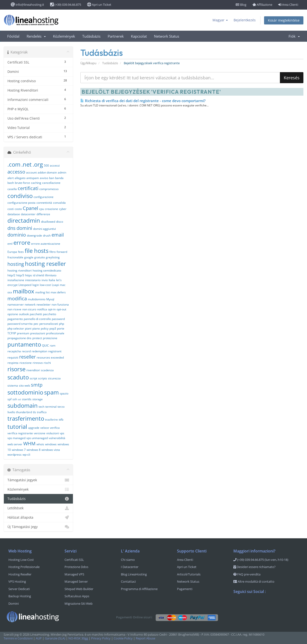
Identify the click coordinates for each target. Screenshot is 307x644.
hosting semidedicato (47, 270)
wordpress (15, 455)
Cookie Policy (123, 638)
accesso (16, 172)
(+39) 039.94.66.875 (66, 5)
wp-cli (26, 455)
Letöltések (38, 508)
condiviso (20, 196)
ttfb (61, 420)
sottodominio (25, 392)
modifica (17, 299)
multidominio (37, 299)
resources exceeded (50, 357)
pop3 (53, 328)
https (29, 275)
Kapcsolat (139, 36)
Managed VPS (74, 574)
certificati (28, 188)
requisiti (13, 357)
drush (47, 235)
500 (46, 165)
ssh (15, 399)
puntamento (24, 344)
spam (51, 392)
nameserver (16, 305)
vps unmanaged (37, 438)
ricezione (26, 363)
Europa (12, 252)
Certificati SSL (74, 560)
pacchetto (50, 314)
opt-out (61, 309)
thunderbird (24, 412)
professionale (55, 333)
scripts (43, 378)
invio (45, 280)
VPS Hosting (17, 581)
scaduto (18, 377)
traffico (42, 412)
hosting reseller (45, 264)
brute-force (22, 183)
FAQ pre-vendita (247, 574)
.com (14, 164)
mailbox (24, 291)
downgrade (34, 235)
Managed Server (76, 581)
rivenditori (33, 370)
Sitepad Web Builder (79, 589)
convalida (59, 203)
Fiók (294, 36)
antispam (33, 178)
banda (59, 178)
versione (40, 433)
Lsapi (55, 285)
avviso (44, 178)
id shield (38, 275)
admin (62, 172)
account (31, 172)
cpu (41, 209)
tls (34, 412)
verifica (55, 428)
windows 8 (34, 450)
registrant (55, 351)
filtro (53, 252)
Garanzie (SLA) (55, 638)
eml (10, 244)
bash (11, 183)
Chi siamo (128, 560)
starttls (27, 399)
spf (9, 399)
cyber (63, 209)
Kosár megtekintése (284, 20)
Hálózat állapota (38, 517)
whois (40, 444)
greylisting (53, 257)
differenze (43, 214)
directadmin (24, 220)
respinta (13, 363)
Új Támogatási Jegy (38, 527)
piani (28, 328)
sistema (13, 386)
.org (38, 164)
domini (24, 228)
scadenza (47, 370)
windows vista (51, 450)
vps (62, 433)
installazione (16, 280)
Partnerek (116, 36)
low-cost (45, 285)
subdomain (23, 405)
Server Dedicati (19, 589)
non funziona (60, 305)
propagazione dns (19, 338)
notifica (42, 309)
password (58, 319)
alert (11, 178)
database (14, 214)
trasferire (51, 420)
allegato (20, 178)
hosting (16, 264)
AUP (39, 638)
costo (18, 209)
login (36, 285)
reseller (27, 357)
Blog (241, 5)
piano (36, 328)
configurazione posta (21, 203)
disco (60, 222)
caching (36, 183)
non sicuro (29, 309)
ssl (20, 399)
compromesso (49, 189)
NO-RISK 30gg (78, 638)
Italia (52, 280)
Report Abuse (145, 638)
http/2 (11, 275)
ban (52, 178)
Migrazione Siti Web (79, 603)
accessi (55, 165)
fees (21, 252)
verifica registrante (20, 433)
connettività (44, 203)
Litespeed (25, 285)
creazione (51, 209)
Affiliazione (262, 5)
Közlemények (64, 36)
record (26, 351)
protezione (50, 338)
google (29, 257)
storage (38, 399)
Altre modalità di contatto (254, 581)
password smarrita (20, 324)
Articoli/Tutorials (189, 574)
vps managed (16, 438)
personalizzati (49, 324)
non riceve (14, 309)
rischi (47, 363)
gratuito (40, 257)
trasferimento (26, 418)
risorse (16, 369)
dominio (17, 235)
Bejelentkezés (245, 20)
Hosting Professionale (24, 567)
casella (12, 189)
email (58, 235)
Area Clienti (288, 5)
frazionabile (15, 257)
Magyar (220, 20)
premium (23, 333)
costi (11, 209)
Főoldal (13, 36)
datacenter (28, 214)
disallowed (48, 222)
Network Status (167, 36)
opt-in (52, 309)
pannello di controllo (37, 319)
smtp (37, 385)
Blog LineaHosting (134, 574)
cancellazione (51, 183)
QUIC (45, 345)
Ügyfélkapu (88, 63)
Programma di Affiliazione (139, 589)
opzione (13, 314)
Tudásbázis (91, 36)
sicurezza (54, 378)
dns (12, 228)
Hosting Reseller (20, 574)
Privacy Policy (101, 638)
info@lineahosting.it (27, 5)
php (62, 324)
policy (45, 328)
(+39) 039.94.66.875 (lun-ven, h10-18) (261, 560)
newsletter (44, 305)
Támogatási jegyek (38, 480)
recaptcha (14, 351)
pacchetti (36, 314)
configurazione (44, 197)
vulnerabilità (57, 438)
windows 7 (19, 450)
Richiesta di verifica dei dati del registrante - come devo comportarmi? (143, 101)
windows (51, 444)
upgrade (34, 428)
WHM (29, 444)
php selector (16, 328)
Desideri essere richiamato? (254, 567)
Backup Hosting (20, 596)
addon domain (47, 172)
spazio (64, 393)
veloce (45, 428)
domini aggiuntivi (44, 229)
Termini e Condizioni (18, 638)
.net (27, 164)
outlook (24, 314)
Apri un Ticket (99, 5)
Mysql (50, 299)
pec (36, 324)
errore (22, 242)
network (30, 305)
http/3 (20, 275)
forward (62, 252)
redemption (39, 351)
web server (15, 444)
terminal (51, 407)
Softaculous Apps (77, 596)
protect (37, 338)
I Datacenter (130, 567)
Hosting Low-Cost (21, 560)
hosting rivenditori (20, 270)
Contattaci (128, 581)
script (33, 378)
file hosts (37, 251)
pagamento (15, 319)
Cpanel (30, 208)
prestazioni (38, 333)
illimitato (51, 275)
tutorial (17, 426)
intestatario (33, 280)
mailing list (42, 292)
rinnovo (38, 363)
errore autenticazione (46, 244)
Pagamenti (185, 589)
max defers (58, 292)
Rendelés (36, 36)
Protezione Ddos (76, 567)
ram (53, 345)
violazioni (53, 433)
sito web (24, 386)
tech (41, 407)
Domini (14, 603)
